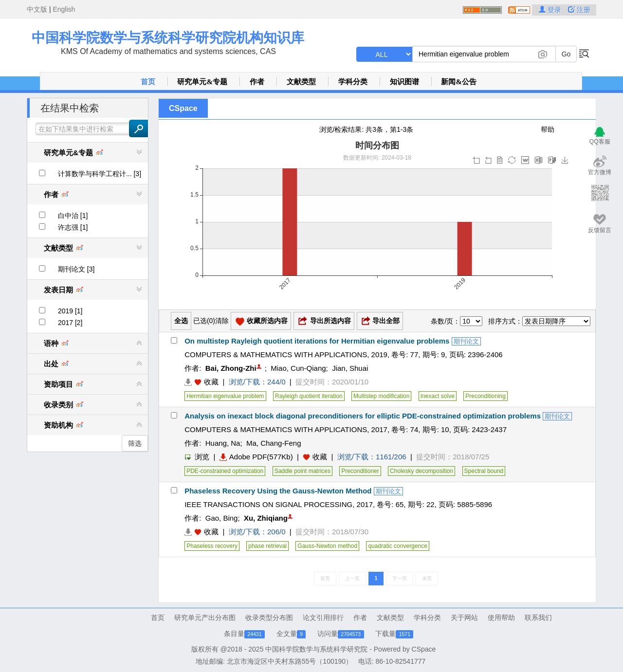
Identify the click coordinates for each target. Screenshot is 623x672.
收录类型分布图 (269, 618)
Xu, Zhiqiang (266, 518)
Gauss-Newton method (327, 546)
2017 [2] (70, 323)
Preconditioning (486, 396)
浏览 (197, 457)
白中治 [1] (73, 216)
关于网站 (464, 618)
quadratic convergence (397, 546)
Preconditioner (360, 471)
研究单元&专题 (202, 82)
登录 (551, 10)
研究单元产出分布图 (205, 618)
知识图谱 (404, 82)
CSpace (183, 108)
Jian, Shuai (350, 368)
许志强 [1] (73, 227)
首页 (148, 82)
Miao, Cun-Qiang (298, 368)
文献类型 (301, 82)
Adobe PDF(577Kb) (256, 457)
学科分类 (353, 82)
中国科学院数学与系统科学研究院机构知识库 (168, 38)
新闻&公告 (459, 82)
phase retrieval (267, 546)
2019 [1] (70, 311)
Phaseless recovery (212, 546)
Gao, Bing (222, 518)
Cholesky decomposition (421, 471)
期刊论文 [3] (76, 269)
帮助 (548, 129)
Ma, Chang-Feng (274, 443)
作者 (257, 82)
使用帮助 (501, 618)
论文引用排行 (323, 618)
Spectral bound (484, 471)
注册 (579, 10)
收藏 (211, 382)
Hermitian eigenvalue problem (225, 396)
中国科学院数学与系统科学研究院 (316, 649)
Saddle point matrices (302, 471)
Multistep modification (381, 396)
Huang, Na (223, 443)
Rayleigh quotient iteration (309, 396)
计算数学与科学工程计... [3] (100, 174)
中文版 (37, 9)
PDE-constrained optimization (225, 471)
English (64, 9)
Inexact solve (438, 396)
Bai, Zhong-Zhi (231, 368)
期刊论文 (466, 341)
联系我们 (538, 618)
